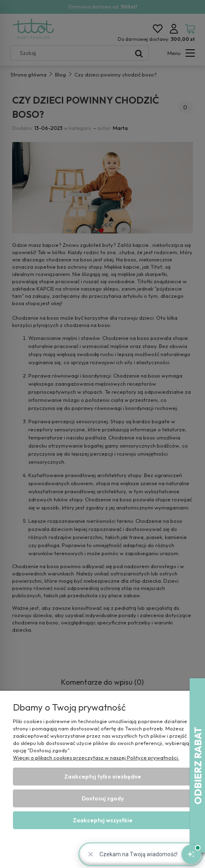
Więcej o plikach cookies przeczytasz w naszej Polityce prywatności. (96, 758)
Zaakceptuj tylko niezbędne (103, 777)
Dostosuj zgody (103, 798)
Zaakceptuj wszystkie (103, 820)
